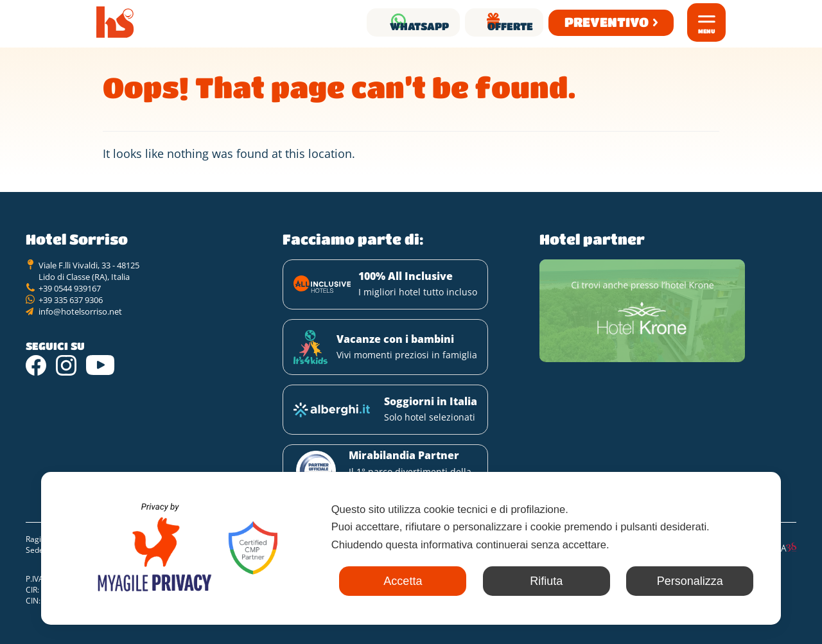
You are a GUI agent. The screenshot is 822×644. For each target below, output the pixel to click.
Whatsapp (369, 22)
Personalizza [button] (681, 581)
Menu (707, 31)
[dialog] (411, 546)
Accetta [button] (359, 581)
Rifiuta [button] (520, 581)
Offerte (492, 22)
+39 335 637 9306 (71, 310)
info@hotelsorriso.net (80, 322)
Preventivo (601, 22)
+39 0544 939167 (70, 299)
